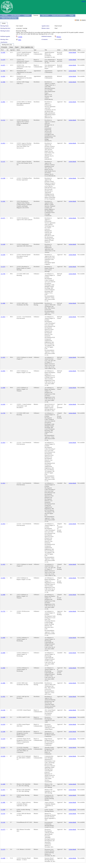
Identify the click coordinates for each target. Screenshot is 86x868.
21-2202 (3, 201)
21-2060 (3, 638)
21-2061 (3, 102)
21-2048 (3, 810)
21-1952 (3, 696)
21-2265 (3, 52)
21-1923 (3, 357)
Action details (72, 52)
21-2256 (3, 255)
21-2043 (3, 371)
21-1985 (3, 802)
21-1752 (3, 611)
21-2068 (3, 388)
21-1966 (3, 82)
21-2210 (3, 724)
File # (2, 50)
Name (18, 50)
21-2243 (3, 404)
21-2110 (3, 814)
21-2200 (3, 858)
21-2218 (3, 739)
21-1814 (3, 317)
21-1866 (3, 303)
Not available (58, 39)
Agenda (20, 37)
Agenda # (13, 50)
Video (20, 40)
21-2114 (3, 120)
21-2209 (3, 717)
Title (46, 50)
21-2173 (3, 829)
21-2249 (3, 244)
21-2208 (3, 732)
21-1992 (3, 71)
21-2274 (3, 267)
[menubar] (17, 47)
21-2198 (3, 178)
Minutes (59, 37)
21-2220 (3, 756)
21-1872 (3, 790)
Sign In (84, 1)
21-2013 (3, 143)
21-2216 (3, 747)
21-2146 (3, 710)
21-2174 (3, 849)
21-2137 (3, 161)
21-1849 (3, 784)
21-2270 (3, 60)
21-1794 (3, 274)
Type (35, 50)
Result (66, 50)
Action (59, 50)
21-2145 (3, 822)
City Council (19, 26)
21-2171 (3, 218)
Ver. (8, 50)
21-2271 (3, 65)
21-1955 (3, 795)
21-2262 (3, 76)
